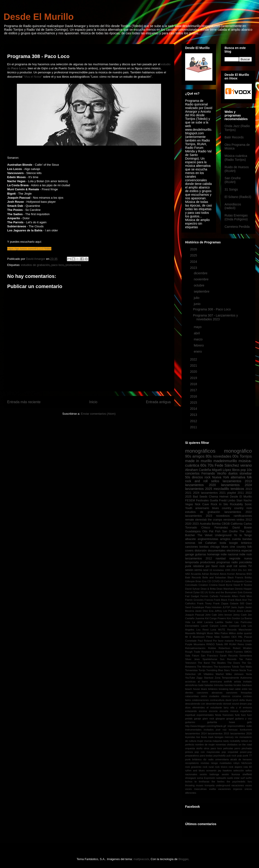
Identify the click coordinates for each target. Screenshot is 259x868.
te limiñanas (202, 782)
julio (197, 298)
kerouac (233, 730)
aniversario (202, 508)
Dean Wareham (225, 589)
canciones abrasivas (210, 693)
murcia (208, 741)
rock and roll (196, 481)
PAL (240, 637)
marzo (199, 339)
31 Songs (231, 189)
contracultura (217, 700)
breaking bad (226, 689)
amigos (198, 456)
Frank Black (220, 600)
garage (190, 554)
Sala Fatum (192, 656)
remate (190, 520)
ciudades (214, 696)
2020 (194, 372)
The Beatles (218, 663)
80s (209, 456)
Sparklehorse (210, 659)
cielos (204, 696)
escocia (213, 711)
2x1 (245, 570)
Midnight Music (205, 633)
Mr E (188, 637)
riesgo (214, 763)
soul (206, 570)
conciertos (192, 473)
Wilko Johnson (235, 674)
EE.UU (204, 592)
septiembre (202, 291)
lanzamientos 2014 (196, 733)
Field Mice (246, 596)
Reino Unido (245, 644)
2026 (194, 249)
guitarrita (212, 722)
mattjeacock (141, 859)
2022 (194, 359)
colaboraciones (200, 700)
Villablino (208, 674)
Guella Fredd (218, 500)
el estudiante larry (218, 707)
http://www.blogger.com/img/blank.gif (206, 726)
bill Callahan (207, 543)
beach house (193, 689)
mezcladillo (221, 489)
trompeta (209, 785)
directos (197, 477)
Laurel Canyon (210, 626)
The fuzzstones (222, 667)
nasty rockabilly (232, 741)
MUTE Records (227, 630)
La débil (197, 622)
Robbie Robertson (219, 648)
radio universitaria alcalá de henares (230, 759)
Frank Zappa (221, 603)
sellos (215, 481)
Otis (205, 531)
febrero (199, 345)
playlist (232, 493)
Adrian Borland (210, 574)
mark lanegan (216, 737)
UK (200, 674)
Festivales (202, 500)
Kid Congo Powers (215, 618)
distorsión (201, 551)
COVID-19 (218, 581)
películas (228, 748)
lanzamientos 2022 (238, 512)
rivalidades (226, 763)
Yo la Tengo (243, 535)
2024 (194, 262)
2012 (194, 421)
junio (197, 304)
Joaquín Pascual (195, 615)
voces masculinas (196, 789)
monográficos (200, 451)
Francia (209, 600)
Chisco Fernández (215, 528)
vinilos (240, 520)
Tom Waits (246, 667)
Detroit (189, 592)
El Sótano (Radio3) (238, 197)
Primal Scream (243, 641)
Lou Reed (202, 630)
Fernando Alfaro (229, 596)
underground (223, 785)
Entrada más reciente (24, 402)
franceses (228, 715)
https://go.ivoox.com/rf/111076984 (29, 249)
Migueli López (221, 470)
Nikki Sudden (222, 637)
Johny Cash (240, 615)
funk (237, 715)
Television (191, 663)
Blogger (183, 859)
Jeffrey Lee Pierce (225, 611)
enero (198, 351)
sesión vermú (194, 570)
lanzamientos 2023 (199, 516)
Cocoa (248, 581)
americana (216, 682)
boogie (234, 543)
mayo (198, 327)
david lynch (232, 700)
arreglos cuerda (230, 539)
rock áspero (235, 767)
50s (188, 477)
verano (246, 465)
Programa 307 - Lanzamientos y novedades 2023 (215, 317)
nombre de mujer (205, 745)
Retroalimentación (195, 648)
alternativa (238, 477)
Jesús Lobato (244, 611)
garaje (197, 719)
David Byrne (225, 585)
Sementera (246, 656)
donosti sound (231, 704)
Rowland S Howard (213, 652)
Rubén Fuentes (234, 652)
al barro (203, 682)
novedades (222, 456)
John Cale (211, 615)
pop (243, 470)
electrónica (233, 551)
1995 (228, 570)
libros (236, 470)
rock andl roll (228, 566)
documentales (217, 551)
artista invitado (243, 682)
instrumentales (193, 730)
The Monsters (205, 667)
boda (223, 543)
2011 (194, 427)
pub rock (231, 756)
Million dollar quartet (240, 633)
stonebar (246, 473)
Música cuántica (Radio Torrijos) (236, 158)
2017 (194, 390)
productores (73, 265)
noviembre (201, 279)
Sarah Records (229, 656)
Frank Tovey (204, 603)
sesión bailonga (209, 774)
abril (197, 333)
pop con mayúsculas (207, 752)
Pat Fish (215, 531)
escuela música (229, 711)
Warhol (220, 674)
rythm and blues (195, 770)
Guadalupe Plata (201, 607)
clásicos (226, 696)
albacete (191, 539)
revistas (205, 763)
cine (232, 547)
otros (207, 748)
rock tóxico (221, 767)
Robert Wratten (242, 648)
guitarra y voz (243, 719)
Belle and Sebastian (214, 577)
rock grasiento (193, 767)
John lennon (225, 615)
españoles (246, 711)
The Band (204, 663)
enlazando (191, 711)
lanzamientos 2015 (218, 733)
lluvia (204, 737)
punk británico (193, 759)
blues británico (209, 689)
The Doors (234, 663)
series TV (245, 566)
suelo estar (233, 778)
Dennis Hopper (243, 589)
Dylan (197, 592)
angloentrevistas (208, 539)
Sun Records (228, 659)
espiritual (190, 715)
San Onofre (230, 531)
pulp (240, 756)
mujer (200, 741)
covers (189, 551)
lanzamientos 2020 (201, 485)
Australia (205, 524)
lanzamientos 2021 (213, 493)
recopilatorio (192, 763)
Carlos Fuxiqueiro (234, 581)
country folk (244, 547)
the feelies (218, 782)
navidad (220, 558)
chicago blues (219, 547)
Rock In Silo (219, 504)
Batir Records (234, 137)
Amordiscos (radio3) (233, 206)
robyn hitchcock (243, 763)
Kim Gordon (234, 618)
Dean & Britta (208, 589)
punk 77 (247, 756)
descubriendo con (195, 704)
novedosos (223, 516)
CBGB (226, 524)
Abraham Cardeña (198, 470)
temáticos (237, 489)
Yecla (249, 674)
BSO (249, 574)
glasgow (220, 719)
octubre (199, 285)
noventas (221, 745)
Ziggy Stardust (205, 678)
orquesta (190, 748)
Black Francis (235, 577)
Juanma (200, 618)
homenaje (213, 554)
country (226, 508)
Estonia (248, 592)
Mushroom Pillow (203, 637)
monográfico (238, 451)
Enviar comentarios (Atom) (98, 414)
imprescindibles (236, 726)
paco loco (58, 265)
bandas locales (233, 685)
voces (249, 785)
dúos (188, 707)
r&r (205, 759)
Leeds (224, 626)
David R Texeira (243, 585)
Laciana (209, 622)
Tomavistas (191, 670)
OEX (234, 637)
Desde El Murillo (39, 17)
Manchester (245, 630)
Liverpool (234, 626)
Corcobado (191, 585)
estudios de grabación (35, 265)
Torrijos (246, 456)
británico (246, 543)
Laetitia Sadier (224, 622)
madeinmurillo (225, 461)
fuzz (244, 715)
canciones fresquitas (239, 693)
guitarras (201, 554)
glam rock (208, 719)
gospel (230, 719)
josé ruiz (221, 730)
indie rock (246, 554)
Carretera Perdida (237, 227)
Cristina (213, 585)
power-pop (246, 752)
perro (237, 748)
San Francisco (209, 656)
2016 (194, 396)
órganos (238, 789)
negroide (235, 558)
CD (209, 581)
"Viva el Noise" (33, 77)
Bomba (216, 524)
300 (250, 570)
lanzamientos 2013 (237, 481)
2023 (194, 268)
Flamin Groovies (194, 600)
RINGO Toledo (215, 644)
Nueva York (221, 477)
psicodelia (245, 562)
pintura (189, 752)
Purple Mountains (195, 644)
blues (216, 508)
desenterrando (214, 704)
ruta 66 (248, 767)
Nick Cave (202, 504)
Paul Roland (205, 641)
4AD (188, 574)
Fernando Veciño (214, 473)
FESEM (190, 500)
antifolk (228, 682)
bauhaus (247, 685)
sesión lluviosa (231, 774)
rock (207, 477)
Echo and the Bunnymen (223, 592)
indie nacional (229, 554)
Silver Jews (192, 659)
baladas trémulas (214, 685)
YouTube (190, 678)
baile (201, 685)
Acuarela (196, 574)
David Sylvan (193, 589)
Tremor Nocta (238, 670)
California (237, 524)
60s (203, 465)
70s (210, 465)
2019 (194, 378)
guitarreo (190, 722)
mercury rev (231, 737)
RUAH (233, 644)
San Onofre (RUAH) (233, 180)
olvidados (232, 745)
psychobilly (219, 756)
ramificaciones (243, 516)
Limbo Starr (235, 500)
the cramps (215, 520)
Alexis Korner (227, 574)
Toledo (235, 667)
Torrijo (202, 670)
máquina (217, 741)
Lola (244, 626)
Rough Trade (193, 652)
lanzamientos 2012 (199, 558)
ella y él (236, 707)
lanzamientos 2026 (241, 733)
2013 (194, 415)
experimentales (205, 715)
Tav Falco (245, 659)
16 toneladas (217, 570)
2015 (194, 403)
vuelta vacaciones (220, 789)
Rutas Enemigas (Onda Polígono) (236, 217)
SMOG (248, 652)
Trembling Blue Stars (218, 670)
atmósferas (191, 685)
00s (235, 456)
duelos (233, 473)
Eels (240, 592)
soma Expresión (206, 778)
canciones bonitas (197, 547)
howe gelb (240, 722)
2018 (194, 384)
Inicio (93, 402)
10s (249, 470)
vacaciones (238, 785)
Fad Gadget (192, 596)
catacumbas (192, 696)
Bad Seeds (200, 497)
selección (239, 770)
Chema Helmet (219, 497)
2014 (194, 409)
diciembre (201, 273)
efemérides (199, 707)
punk (188, 566)
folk (249, 477)
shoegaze (191, 778)
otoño (199, 748)
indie (249, 726)
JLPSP (226, 607)
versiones (229, 520)
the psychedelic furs (239, 782)
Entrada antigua (158, 402)
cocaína (237, 696)
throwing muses (194, 785)
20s (240, 570)
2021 (194, 365)
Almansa (241, 574)
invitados (209, 730)
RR (226, 644)
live (198, 737)
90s (188, 456)
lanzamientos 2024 (236, 485)
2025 (194, 255)
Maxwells (190, 633)
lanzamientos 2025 (199, 489)
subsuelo (221, 778)
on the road (245, 745)
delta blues (246, 700)
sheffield (247, 774)
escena (203, 711)
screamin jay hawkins (219, 770)
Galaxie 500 (237, 603)
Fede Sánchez (227, 465)
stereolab (201, 520)
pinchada (247, 748)
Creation (203, 585)
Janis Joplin (238, 607)
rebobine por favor (205, 566)
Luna (213, 630)
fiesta (218, 715)
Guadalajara (193, 531)
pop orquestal (230, 752)
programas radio (227, 562)
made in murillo (199, 461)
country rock (243, 508)
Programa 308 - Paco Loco (212, 309)
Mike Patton (221, 633)
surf (243, 778)
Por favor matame (223, 641)
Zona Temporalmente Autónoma (233, 678)
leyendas (190, 737)
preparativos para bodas (199, 756)
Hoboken (217, 607)
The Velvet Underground (214, 535)
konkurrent (246, 730)
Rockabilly (236, 504)
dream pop (246, 704)
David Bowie (242, 528)
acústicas (190, 682)
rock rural (208, 767)
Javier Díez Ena (204, 611)
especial (247, 551)
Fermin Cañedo (209, 596)
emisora (247, 707)
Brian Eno (201, 581)
